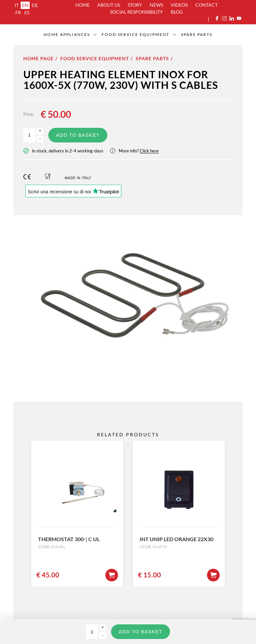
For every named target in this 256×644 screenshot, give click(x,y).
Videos (179, 5)
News (156, 5)
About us (109, 5)
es (27, 12)
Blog (177, 12)
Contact (206, 5)
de (35, 5)
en (25, 5)
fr (18, 12)
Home (82, 5)
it (17, 5)
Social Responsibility (136, 12)
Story (135, 5)
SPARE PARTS (197, 34)
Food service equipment (135, 34)
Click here (149, 151)
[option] (128, 299)
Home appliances (67, 34)
